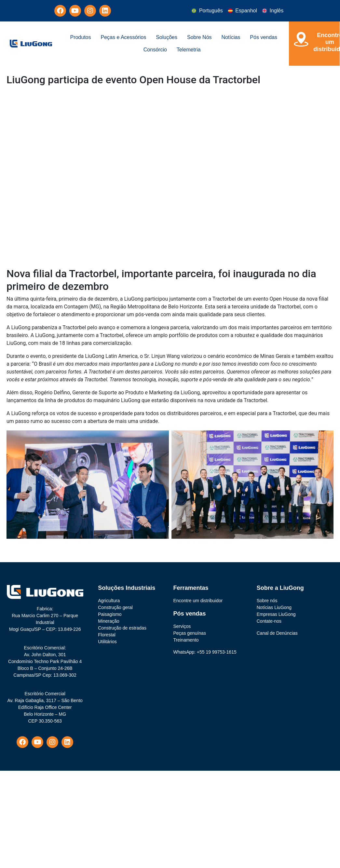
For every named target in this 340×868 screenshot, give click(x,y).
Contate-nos (269, 621)
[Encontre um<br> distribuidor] (301, 39)
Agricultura (109, 601)
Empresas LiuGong (276, 614)
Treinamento (186, 640)
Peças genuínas (190, 633)
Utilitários (107, 642)
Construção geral (115, 607)
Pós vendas (264, 37)
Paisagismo (110, 614)
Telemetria (189, 50)
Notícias (231, 37)
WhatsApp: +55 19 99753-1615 (205, 652)
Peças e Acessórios (124, 37)
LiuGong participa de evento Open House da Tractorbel (133, 80)
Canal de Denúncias (277, 633)
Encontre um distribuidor (198, 601)
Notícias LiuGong (274, 607)
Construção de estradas (122, 628)
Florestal (107, 635)
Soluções (167, 37)
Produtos (80, 37)
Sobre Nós (199, 37)
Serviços (182, 626)
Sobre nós (267, 601)
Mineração (109, 621)
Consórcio (155, 50)
